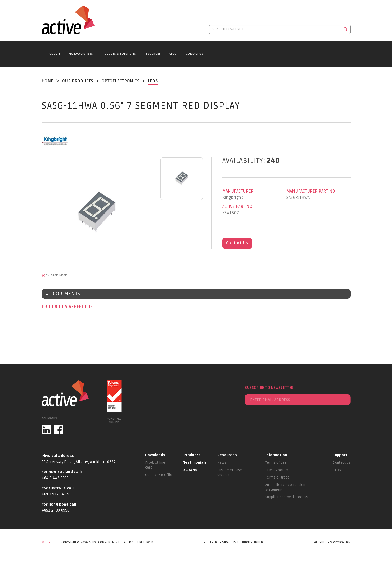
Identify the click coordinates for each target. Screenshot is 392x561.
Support (340, 455)
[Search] (346, 29)
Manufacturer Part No (311, 191)
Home (48, 81)
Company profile (159, 475)
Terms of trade (277, 477)
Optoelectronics (121, 81)
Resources (152, 54)
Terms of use (276, 463)
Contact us (341, 463)
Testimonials (195, 463)
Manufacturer (238, 191)
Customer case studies (230, 472)
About (174, 54)
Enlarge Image (56, 275)
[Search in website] (275, 29)
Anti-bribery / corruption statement (285, 487)
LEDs (153, 81)
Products (53, 54)
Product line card (155, 465)
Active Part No (237, 207)
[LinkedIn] (46, 430)
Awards (190, 470)
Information (276, 455)
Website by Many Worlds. (332, 542)
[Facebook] (58, 430)
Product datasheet (63, 307)
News (222, 463)
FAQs (337, 470)
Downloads (155, 455)
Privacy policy (277, 470)
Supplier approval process (287, 497)
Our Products (78, 81)
